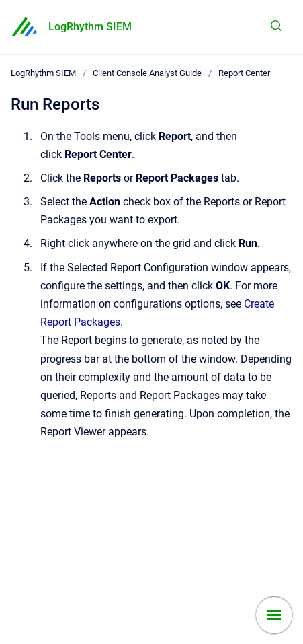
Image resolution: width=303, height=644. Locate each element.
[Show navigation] (274, 615)
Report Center (244, 73)
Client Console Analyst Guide (147, 73)
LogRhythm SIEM (90, 27)
